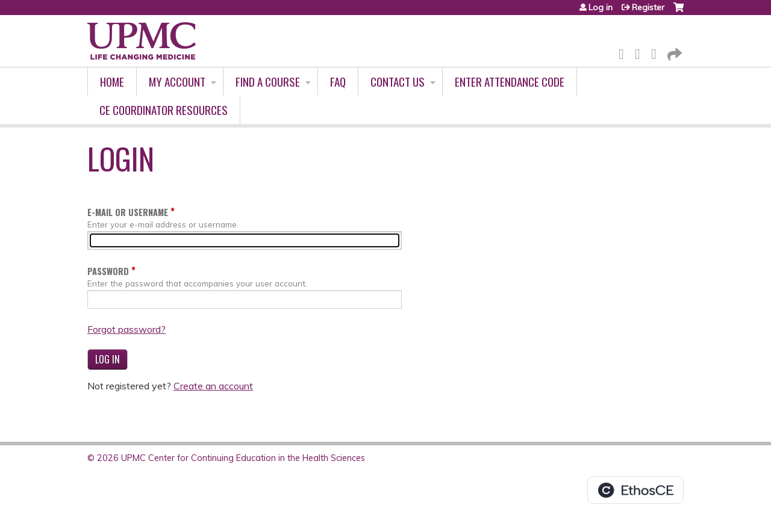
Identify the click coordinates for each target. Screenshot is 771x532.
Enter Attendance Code (510, 82)
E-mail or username (128, 212)
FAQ (338, 82)
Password (108, 271)
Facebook (625, 52)
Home (112, 82)
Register (648, 7)
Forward (673, 52)
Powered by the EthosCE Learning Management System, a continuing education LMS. (635, 490)
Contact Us (398, 82)
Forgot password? (126, 329)
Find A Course (268, 82)
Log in (601, 7)
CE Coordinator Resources (164, 110)
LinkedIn (657, 52)
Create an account (213, 386)
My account (177, 82)
